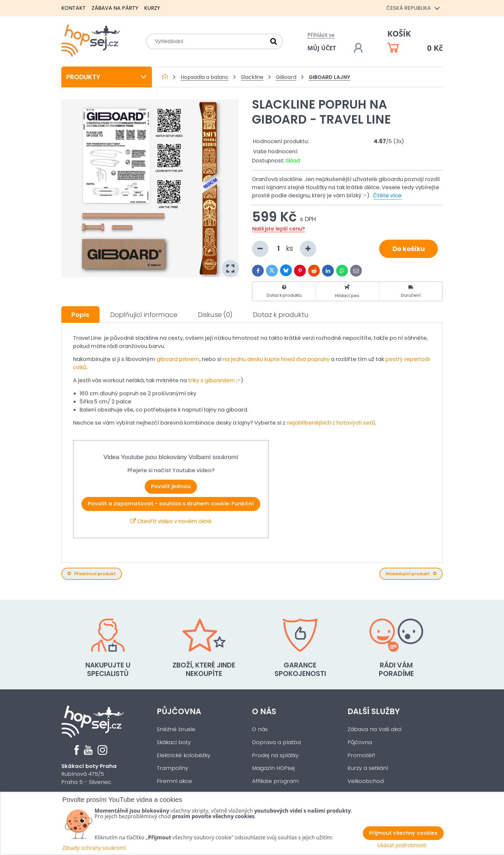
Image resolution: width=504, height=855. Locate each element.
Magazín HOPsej (273, 768)
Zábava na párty (115, 8)
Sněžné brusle (176, 729)
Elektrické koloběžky (184, 755)
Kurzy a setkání (368, 768)
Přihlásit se (321, 35)
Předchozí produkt (92, 574)
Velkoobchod (366, 781)
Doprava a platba (276, 742)
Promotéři (361, 755)
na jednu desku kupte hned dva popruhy (276, 359)
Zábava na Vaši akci (374, 729)
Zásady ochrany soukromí (94, 848)
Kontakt (74, 8)
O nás (264, 711)
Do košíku (409, 249)
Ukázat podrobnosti (402, 845)
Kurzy (152, 8)
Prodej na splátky (275, 755)
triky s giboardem (212, 380)
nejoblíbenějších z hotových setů (331, 423)
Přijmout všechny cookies (403, 833)
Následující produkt (411, 574)
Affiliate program (275, 781)
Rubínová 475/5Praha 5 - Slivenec (89, 774)
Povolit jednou (171, 486)
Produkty (107, 77)
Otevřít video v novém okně (171, 521)
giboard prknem (178, 359)
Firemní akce (174, 781)
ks (284, 249)
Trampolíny (172, 768)
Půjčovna (179, 711)
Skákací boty (174, 742)
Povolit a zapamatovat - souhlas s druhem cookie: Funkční (171, 504)
